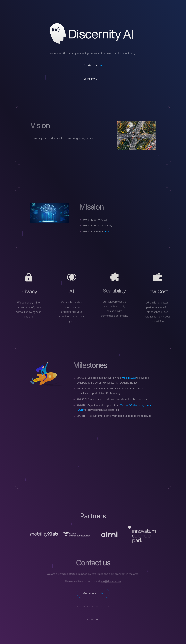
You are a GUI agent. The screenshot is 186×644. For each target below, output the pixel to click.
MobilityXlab (111, 383)
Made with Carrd (93, 620)
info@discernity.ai (111, 581)
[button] (93, 65)
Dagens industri (129, 383)
